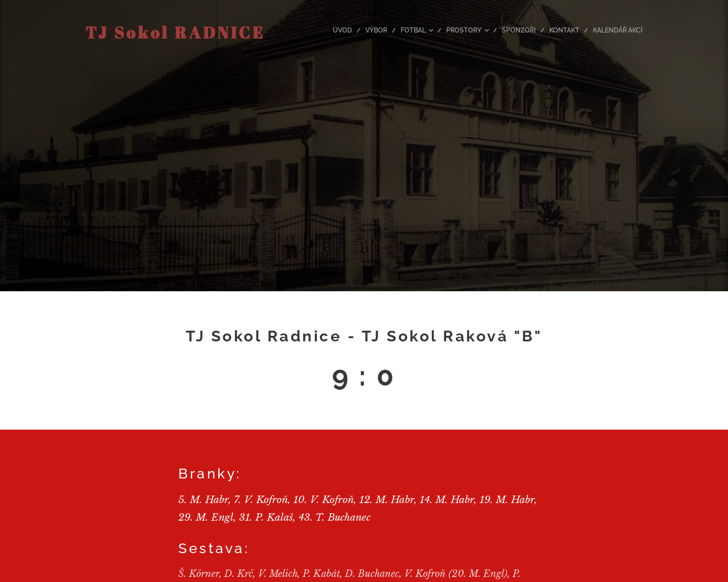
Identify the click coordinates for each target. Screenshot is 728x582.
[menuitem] (362, 30)
